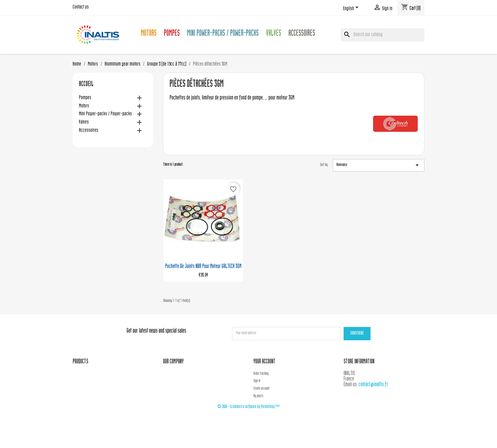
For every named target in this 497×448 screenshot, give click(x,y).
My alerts (258, 396)
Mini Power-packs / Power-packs (223, 34)
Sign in (257, 381)
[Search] (383, 35)
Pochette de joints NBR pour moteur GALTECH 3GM (203, 267)
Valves (274, 34)
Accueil (86, 85)
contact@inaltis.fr (373, 385)
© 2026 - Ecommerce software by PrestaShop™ (248, 407)
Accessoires (302, 34)
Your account (264, 362)
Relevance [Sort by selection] (379, 165)
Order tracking (261, 374)
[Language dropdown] (352, 9)
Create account (261, 389)
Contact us (81, 7)
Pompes (172, 34)
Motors (149, 34)
